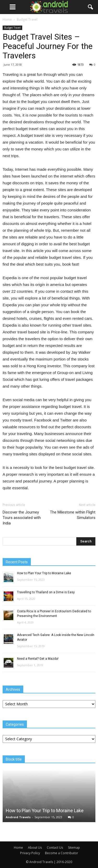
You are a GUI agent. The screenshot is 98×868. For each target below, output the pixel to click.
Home (7, 19)
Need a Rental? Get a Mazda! (38, 659)
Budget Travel (12, 28)
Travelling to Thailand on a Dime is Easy (46, 592)
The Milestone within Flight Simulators (73, 515)
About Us (35, 848)
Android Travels (18, 817)
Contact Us (55, 848)
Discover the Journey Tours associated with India (22, 518)
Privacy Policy (30, 853)
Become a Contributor (62, 853)
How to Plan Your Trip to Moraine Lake (44, 573)
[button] (91, 7)
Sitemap (74, 848)
